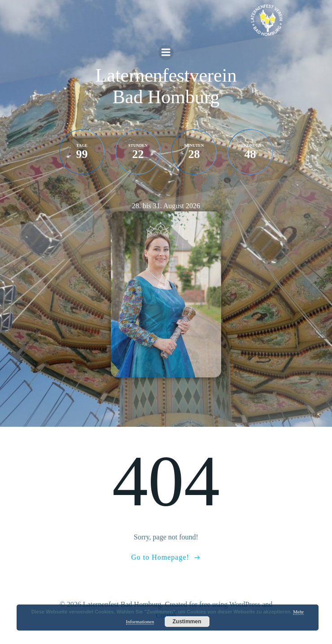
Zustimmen (187, 622)
